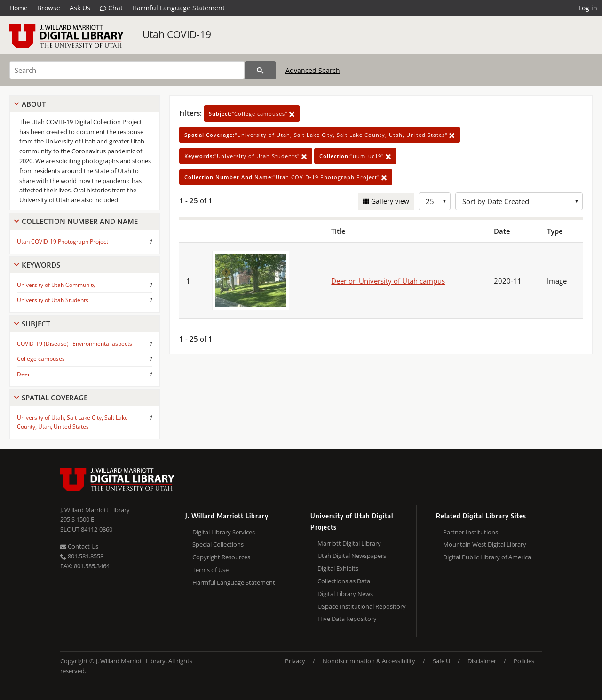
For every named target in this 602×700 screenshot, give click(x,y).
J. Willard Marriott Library (95, 510)
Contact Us (79, 546)
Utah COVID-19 (177, 34)
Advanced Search (313, 70)
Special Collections (218, 544)
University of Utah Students (53, 300)
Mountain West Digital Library (485, 544)
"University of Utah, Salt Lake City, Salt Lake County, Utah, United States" (320, 135)
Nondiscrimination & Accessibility (369, 661)
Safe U (441, 661)
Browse (49, 8)
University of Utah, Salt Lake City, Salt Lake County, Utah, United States (72, 422)
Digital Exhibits (338, 568)
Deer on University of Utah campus (388, 281)
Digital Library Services (224, 532)
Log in (588, 8)
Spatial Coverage (55, 398)
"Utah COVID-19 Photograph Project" (286, 177)
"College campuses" (252, 114)
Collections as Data (344, 581)
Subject (36, 324)
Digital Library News (345, 594)
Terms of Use (210, 570)
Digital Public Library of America (487, 557)
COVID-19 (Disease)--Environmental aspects (75, 344)
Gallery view (389, 201)
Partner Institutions (471, 532)
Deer (24, 374)
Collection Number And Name (80, 221)
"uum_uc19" (355, 156)
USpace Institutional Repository (362, 606)
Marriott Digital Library (349, 543)
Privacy (295, 661)
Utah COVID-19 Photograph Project (63, 242)
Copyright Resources (221, 557)
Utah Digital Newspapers (352, 556)
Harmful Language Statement (178, 8)
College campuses (41, 359)
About (34, 104)
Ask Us (80, 8)
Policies (524, 661)
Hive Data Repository (347, 619)
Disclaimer (482, 661)
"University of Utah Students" (246, 156)
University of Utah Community (56, 285)
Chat (111, 8)
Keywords (41, 265)
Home (19, 8)
